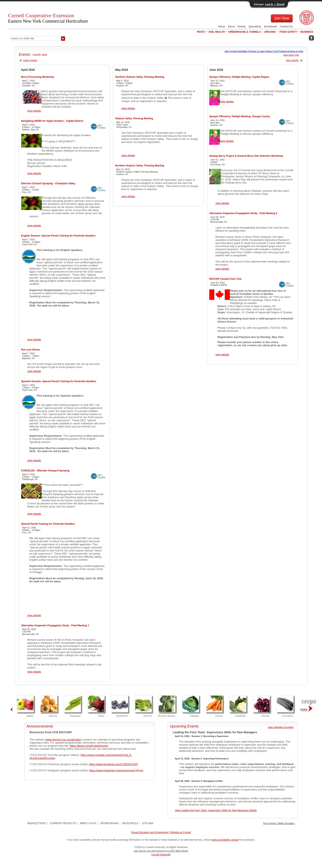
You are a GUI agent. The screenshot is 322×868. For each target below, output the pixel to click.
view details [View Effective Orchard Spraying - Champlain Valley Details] (34, 226)
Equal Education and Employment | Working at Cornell (161, 832)
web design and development (150, 851)
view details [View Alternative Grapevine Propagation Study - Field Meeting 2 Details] (222, 269)
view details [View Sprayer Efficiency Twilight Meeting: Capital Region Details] (227, 102)
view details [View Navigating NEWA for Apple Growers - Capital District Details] (34, 173)
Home (222, 27)
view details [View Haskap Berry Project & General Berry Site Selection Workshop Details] (222, 203)
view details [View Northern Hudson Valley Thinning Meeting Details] (128, 108)
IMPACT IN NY (88, 823)
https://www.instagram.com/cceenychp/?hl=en (116, 770)
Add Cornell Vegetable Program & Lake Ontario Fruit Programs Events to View (264, 51)
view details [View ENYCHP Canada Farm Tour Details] (222, 355)
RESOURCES (130, 823)
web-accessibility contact (225, 840)
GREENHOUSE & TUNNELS (244, 32)
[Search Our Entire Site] (35, 38)
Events (242, 27)
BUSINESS (307, 32)
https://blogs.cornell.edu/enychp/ (89, 746)
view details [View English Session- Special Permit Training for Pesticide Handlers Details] (34, 339)
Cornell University (161, 855)
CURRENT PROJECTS (63, 823)
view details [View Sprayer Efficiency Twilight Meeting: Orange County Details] (227, 141)
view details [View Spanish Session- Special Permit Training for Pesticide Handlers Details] (34, 460)
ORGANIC (270, 32)
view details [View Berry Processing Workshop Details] (34, 111)
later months (295, 60)
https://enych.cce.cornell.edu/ (63, 740)
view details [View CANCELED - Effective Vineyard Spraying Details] (34, 514)
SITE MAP (148, 823)
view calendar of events (281, 727)
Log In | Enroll (275, 4)
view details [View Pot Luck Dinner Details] (34, 371)
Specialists (255, 27)
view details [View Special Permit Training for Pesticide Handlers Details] (34, 615)
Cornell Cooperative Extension (48, 18)
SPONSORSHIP (109, 823)
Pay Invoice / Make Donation (279, 823)
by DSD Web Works (177, 851)
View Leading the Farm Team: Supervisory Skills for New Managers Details (216, 810)
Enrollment (271, 27)
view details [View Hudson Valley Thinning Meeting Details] (128, 155)
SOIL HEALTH (217, 32)
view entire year (291, 55)
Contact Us (286, 27)
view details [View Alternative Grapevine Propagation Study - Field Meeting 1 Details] (34, 672)
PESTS (201, 32)
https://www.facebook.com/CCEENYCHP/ (114, 764)
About (231, 27)
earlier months (28, 60)
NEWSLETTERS (37, 823)
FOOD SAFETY (288, 32)
